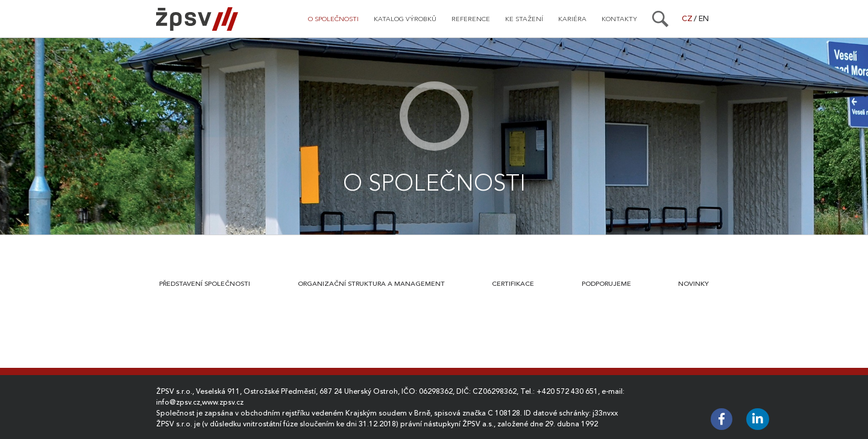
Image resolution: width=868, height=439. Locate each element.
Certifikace (513, 283)
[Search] (660, 19)
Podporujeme (606, 283)
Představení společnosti (205, 283)
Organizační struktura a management (371, 283)
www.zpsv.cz (223, 402)
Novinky (693, 283)
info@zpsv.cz (178, 402)
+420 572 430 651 (567, 391)
